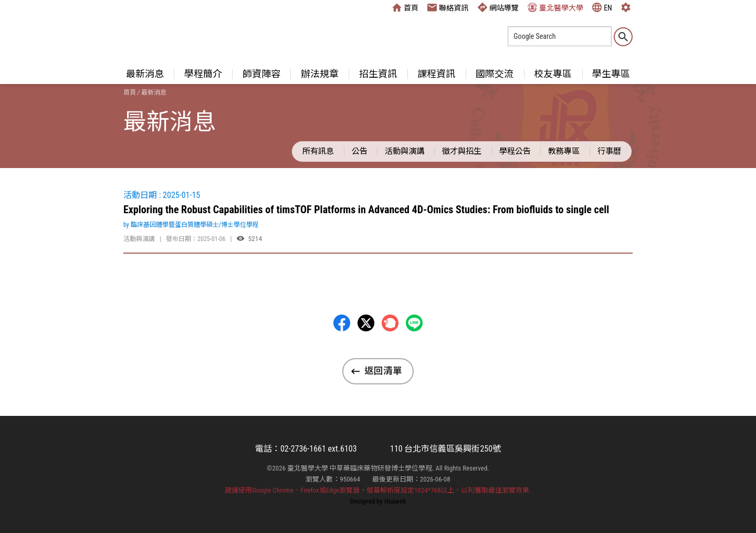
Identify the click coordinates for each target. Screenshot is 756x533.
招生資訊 (378, 74)
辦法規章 (320, 74)
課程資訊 (436, 74)
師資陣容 (261, 74)
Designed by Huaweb (378, 501)
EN (602, 7)
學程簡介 (203, 74)
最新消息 (145, 74)
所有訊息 (318, 151)
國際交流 (495, 74)
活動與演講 (405, 151)
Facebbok (342, 323)
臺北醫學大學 (555, 7)
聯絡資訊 (448, 7)
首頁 (405, 7)
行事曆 (609, 151)
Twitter (366, 323)
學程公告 (515, 151)
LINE (414, 323)
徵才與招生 (462, 151)
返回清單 (383, 371)
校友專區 (553, 74)
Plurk (390, 323)
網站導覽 (498, 7)
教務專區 (564, 151)
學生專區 (611, 74)
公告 (360, 151)
